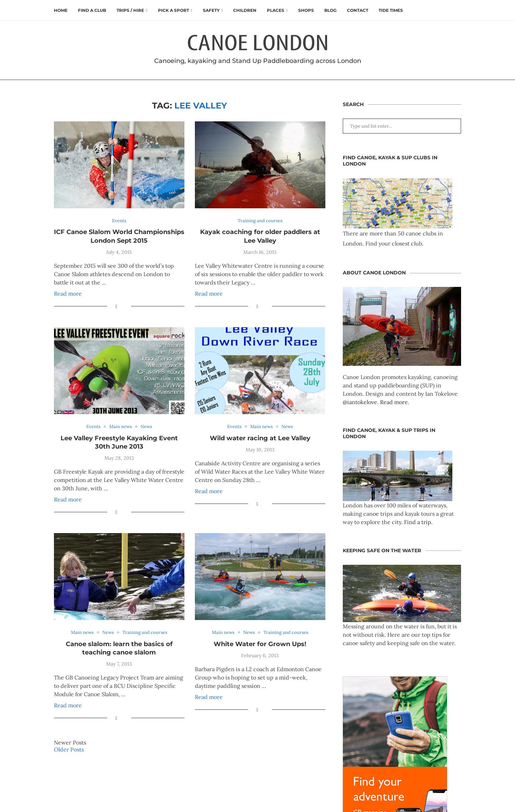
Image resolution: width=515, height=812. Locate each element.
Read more (68, 294)
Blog (330, 10)
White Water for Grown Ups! (260, 644)
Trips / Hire (130, 10)
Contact (358, 10)
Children (245, 10)
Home (61, 10)
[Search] (458, 10)
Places (276, 10)
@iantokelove (360, 402)
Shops (306, 10)
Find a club (92, 10)
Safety (211, 10)
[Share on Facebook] (116, 306)
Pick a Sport (173, 10)
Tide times (391, 10)
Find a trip (418, 522)
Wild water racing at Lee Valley (260, 438)
